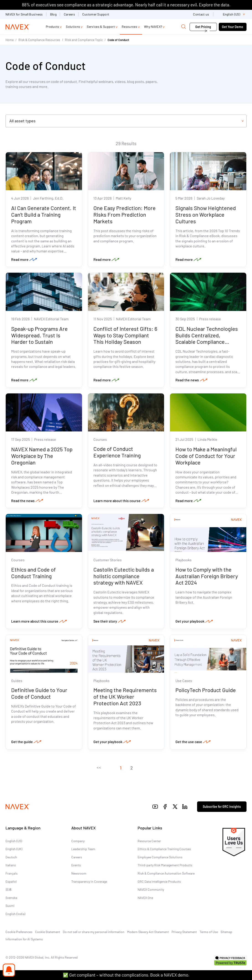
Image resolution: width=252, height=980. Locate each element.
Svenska (11, 898)
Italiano (11, 865)
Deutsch (11, 857)
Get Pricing (203, 27)
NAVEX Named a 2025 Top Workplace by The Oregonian (42, 456)
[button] (99, 768)
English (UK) (14, 849)
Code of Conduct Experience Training (117, 452)
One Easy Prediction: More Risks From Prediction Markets (125, 214)
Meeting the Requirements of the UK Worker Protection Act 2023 (125, 697)
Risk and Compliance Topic (84, 40)
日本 (9, 889)
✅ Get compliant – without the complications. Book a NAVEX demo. (126, 975)
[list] (232, 14)
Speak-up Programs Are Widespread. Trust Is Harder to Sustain (39, 335)
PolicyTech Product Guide (206, 690)
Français (12, 873)
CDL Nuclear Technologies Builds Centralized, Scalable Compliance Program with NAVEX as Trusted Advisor (207, 342)
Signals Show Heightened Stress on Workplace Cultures (206, 214)
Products (53, 27)
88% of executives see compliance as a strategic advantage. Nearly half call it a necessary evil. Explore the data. (126, 5)
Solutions (73, 27)
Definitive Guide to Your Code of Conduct (39, 693)
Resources (129, 27)
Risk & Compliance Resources (39, 40)
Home (10, 40)
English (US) (14, 841)
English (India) (15, 914)
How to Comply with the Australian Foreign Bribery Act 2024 (207, 576)
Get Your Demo (233, 27)
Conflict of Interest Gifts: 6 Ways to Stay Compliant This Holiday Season (125, 335)
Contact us (201, 14)
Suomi (10, 906)
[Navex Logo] (18, 27)
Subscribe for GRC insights (222, 807)
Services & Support (101, 27)
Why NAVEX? (153, 27)
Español (11, 881)
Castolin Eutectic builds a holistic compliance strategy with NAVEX (124, 576)
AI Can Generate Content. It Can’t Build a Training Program (44, 214)
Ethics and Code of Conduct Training (33, 573)
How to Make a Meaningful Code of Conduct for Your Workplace (206, 456)
